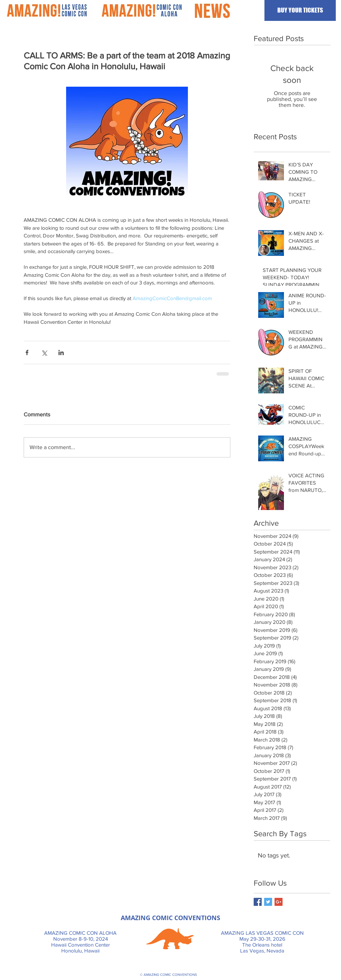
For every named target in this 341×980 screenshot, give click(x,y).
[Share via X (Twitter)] (44, 352)
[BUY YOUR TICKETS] (300, 10)
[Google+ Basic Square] (279, 902)
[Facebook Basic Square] (258, 902)
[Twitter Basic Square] (268, 902)
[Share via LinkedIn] (61, 352)
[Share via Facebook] (27, 352)
